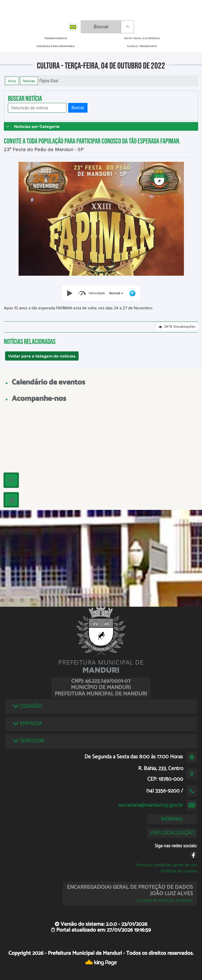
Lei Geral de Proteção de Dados (164, 900)
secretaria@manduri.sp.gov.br (151, 805)
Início (12, 81)
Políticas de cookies (179, 871)
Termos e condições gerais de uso (166, 865)
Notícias (29, 81)
